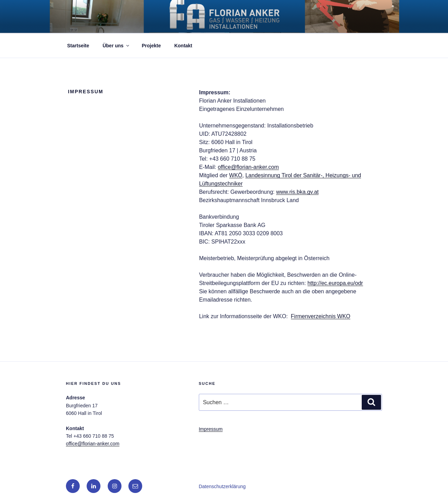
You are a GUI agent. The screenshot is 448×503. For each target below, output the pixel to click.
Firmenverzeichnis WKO (321, 316)
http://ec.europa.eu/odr (335, 283)
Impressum (211, 429)
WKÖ (236, 175)
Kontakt (183, 46)
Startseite (78, 46)
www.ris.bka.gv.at (297, 192)
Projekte (151, 46)
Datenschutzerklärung (222, 486)
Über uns (116, 46)
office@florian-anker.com (248, 167)
